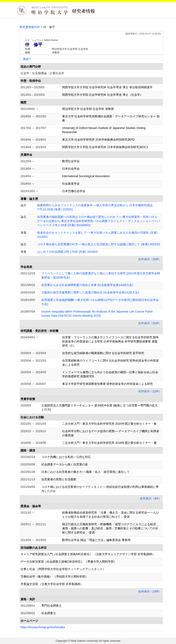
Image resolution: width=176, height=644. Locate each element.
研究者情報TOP (30, 27)
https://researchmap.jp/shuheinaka (43, 627)
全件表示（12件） (150, 391)
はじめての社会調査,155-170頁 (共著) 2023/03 (67, 252)
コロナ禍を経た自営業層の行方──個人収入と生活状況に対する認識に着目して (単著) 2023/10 (99, 244)
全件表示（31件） (150, 323)
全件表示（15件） (150, 591)
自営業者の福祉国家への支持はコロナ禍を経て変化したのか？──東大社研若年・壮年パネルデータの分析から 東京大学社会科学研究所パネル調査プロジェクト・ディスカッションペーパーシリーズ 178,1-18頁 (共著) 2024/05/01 (99, 221)
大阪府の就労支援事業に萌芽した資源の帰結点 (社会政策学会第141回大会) (90, 292)
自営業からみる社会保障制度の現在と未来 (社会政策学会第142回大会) (87, 285)
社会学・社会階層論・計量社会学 (42, 73)
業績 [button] (26, 59)
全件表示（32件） (150, 259)
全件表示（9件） (151, 498)
